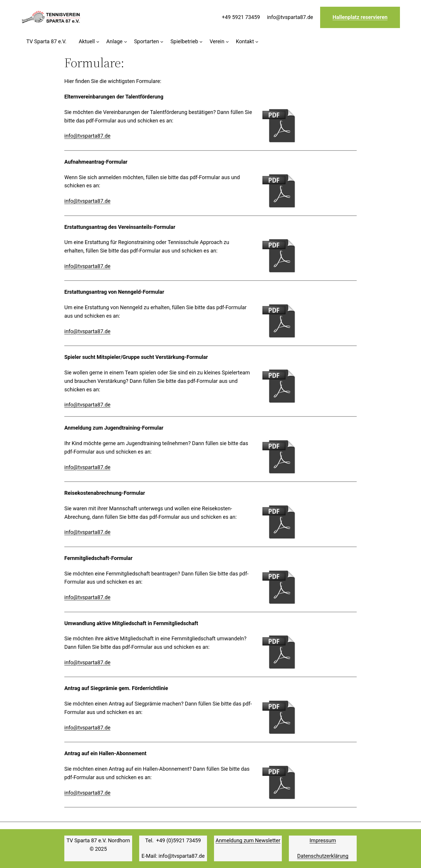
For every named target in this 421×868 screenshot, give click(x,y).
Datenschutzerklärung (323, 856)
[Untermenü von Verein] (219, 42)
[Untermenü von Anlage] (117, 42)
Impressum (323, 840)
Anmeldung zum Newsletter (248, 840)
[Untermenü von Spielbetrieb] (187, 42)
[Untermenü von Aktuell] (89, 42)
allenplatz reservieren (362, 17)
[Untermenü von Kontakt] (247, 42)
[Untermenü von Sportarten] (149, 42)
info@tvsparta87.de (87, 136)
